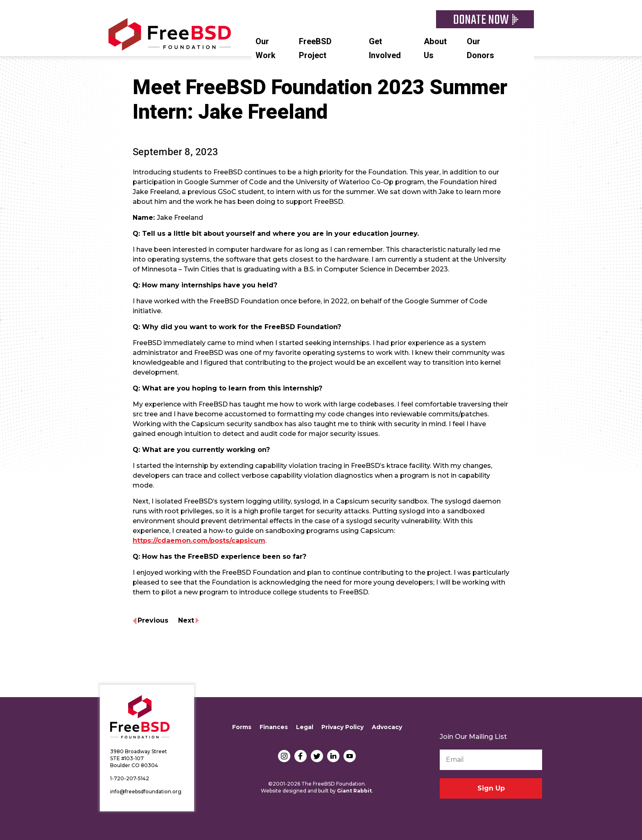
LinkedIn (333, 756)
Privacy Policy (342, 727)
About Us (435, 49)
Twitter (317, 756)
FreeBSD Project (315, 49)
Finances (274, 727)
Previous (153, 620)
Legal (305, 727)
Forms (242, 727)
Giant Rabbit (354, 791)
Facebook (301, 756)
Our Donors (480, 49)
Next (186, 620)
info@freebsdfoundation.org (146, 791)
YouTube (350, 756)
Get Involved (385, 49)
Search (530, 41)
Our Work (266, 49)
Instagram (284, 756)
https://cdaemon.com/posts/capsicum (199, 541)
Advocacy (387, 727)
